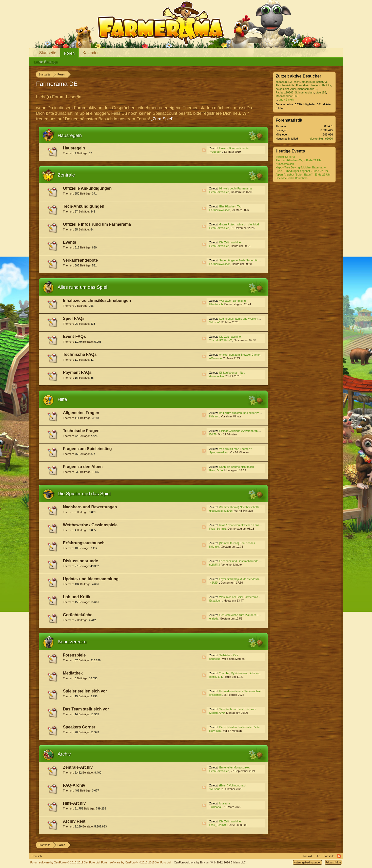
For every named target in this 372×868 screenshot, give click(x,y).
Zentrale (66, 175)
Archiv (64, 754)
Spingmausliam (219, 452)
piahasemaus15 (307, 89)
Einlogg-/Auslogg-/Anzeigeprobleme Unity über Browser (254, 431)
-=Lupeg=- (216, 152)
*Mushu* (215, 322)
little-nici (214, 416)
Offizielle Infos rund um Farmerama (97, 224)
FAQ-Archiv (74, 785)
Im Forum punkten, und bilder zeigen (242, 413)
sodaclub (215, 659)
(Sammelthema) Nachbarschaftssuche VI (245, 507)
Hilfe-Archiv (74, 803)
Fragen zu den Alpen (83, 467)
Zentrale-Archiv (78, 767)
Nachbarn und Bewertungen (90, 507)
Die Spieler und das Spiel (84, 494)
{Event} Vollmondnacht (233, 785)
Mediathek (73, 673)
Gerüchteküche (78, 615)
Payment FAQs (77, 372)
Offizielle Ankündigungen (87, 188)
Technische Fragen (81, 431)
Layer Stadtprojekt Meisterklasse (240, 579)
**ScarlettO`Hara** (221, 340)
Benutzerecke (72, 642)
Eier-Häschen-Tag (230, 206)
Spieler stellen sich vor (85, 691)
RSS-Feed (204, 150)
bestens (316, 85)
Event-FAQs (75, 336)
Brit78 (213, 434)
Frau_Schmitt (218, 529)
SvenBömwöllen (219, 192)
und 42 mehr (287, 100)
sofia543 (215, 565)
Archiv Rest (74, 821)
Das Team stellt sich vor (86, 709)
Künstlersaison (285, 164)
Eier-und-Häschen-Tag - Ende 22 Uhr (299, 160)
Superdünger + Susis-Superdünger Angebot (246, 260)
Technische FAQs (80, 354)
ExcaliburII (216, 601)
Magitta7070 (217, 713)
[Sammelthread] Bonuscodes (237, 543)
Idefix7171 (216, 677)
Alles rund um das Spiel (83, 287)
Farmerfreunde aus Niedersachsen (241, 691)
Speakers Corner (79, 727)
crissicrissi (216, 695)
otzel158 (321, 92)
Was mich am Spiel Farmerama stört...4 (244, 597)
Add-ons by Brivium (210, 862)
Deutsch (37, 856)
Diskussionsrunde (81, 561)
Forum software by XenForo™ (136, 862)
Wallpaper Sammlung (233, 301)
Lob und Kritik (77, 597)
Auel (293, 89)
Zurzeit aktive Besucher (299, 76)
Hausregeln (70, 135)
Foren (69, 53)
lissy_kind (216, 731)
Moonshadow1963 (287, 96)
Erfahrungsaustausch (84, 543)
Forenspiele (74, 655)
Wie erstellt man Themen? (236, 449)
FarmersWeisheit (220, 210)
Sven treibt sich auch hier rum (238, 709)
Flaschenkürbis (285, 85)
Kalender (91, 53)
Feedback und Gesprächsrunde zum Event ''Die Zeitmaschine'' (258, 561)
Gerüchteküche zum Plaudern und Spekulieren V (249, 615)
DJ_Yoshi (294, 82)
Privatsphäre (333, 862)
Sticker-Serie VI (285, 157)
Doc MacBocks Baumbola (292, 178)
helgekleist (282, 89)
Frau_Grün (216, 470)
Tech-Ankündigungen (84, 206)
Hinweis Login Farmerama (236, 188)
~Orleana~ (216, 807)
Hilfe (62, 399)
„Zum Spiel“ (162, 119)
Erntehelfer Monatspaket (234, 767)
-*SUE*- (214, 583)
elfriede (214, 619)
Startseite (48, 53)
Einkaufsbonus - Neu (232, 373)
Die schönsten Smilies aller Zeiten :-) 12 (244, 727)
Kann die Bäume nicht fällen (237, 467)
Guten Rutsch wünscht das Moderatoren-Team (248, 224)
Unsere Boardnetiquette (234, 148)
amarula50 (308, 82)
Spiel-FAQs (74, 319)
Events (70, 242)
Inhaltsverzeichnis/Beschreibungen (97, 301)
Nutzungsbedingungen (307, 862)
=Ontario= (216, 358)
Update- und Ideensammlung (91, 579)
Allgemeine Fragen (81, 413)
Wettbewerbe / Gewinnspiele (90, 525)
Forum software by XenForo (65, 862)
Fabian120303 (285, 92)
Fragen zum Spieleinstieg (87, 449)
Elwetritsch (216, 304)
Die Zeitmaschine (230, 242)
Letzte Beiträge (46, 62)
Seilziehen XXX (229, 655)
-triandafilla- (217, 376)
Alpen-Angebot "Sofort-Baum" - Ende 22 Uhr (303, 175)
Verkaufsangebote (81, 260)
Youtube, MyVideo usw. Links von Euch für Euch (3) (251, 673)
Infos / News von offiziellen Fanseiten (242, 525)
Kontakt (307, 856)
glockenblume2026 (221, 511)
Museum (225, 803)
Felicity (327, 85)
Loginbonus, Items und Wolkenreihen (242, 319)
